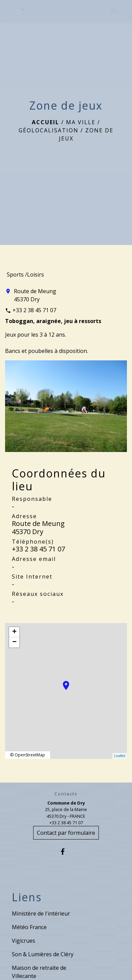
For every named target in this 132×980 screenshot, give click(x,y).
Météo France (29, 927)
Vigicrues (24, 941)
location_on (63, 682)
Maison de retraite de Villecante (39, 972)
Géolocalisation (49, 130)
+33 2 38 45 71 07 (34, 310)
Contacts (66, 794)
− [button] (14, 642)
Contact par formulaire (66, 833)
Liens (27, 897)
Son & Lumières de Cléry (43, 954)
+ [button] (14, 632)
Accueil (46, 122)
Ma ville (81, 122)
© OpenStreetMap (28, 755)
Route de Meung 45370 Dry (35, 295)
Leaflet (120, 756)
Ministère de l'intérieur (41, 913)
